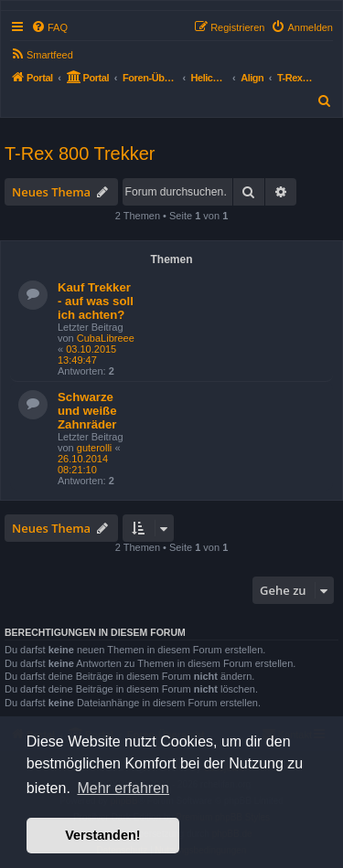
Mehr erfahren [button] (123, 788)
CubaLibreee (106, 338)
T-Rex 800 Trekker (80, 153)
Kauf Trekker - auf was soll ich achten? (96, 301)
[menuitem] (49, 27)
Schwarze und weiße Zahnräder (87, 411)
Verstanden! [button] (102, 835)
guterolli (95, 448)
